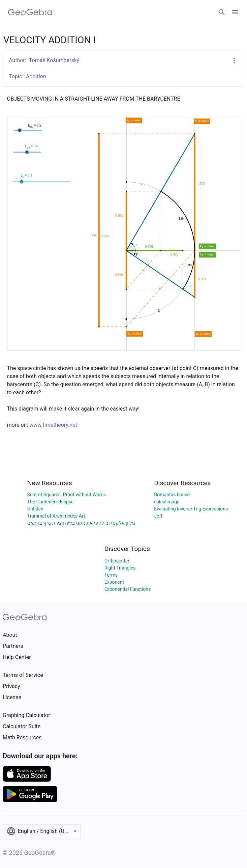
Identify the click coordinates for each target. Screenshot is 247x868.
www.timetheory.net (53, 425)
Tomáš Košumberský (54, 60)
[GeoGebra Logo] (30, 12)
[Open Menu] (235, 12)
